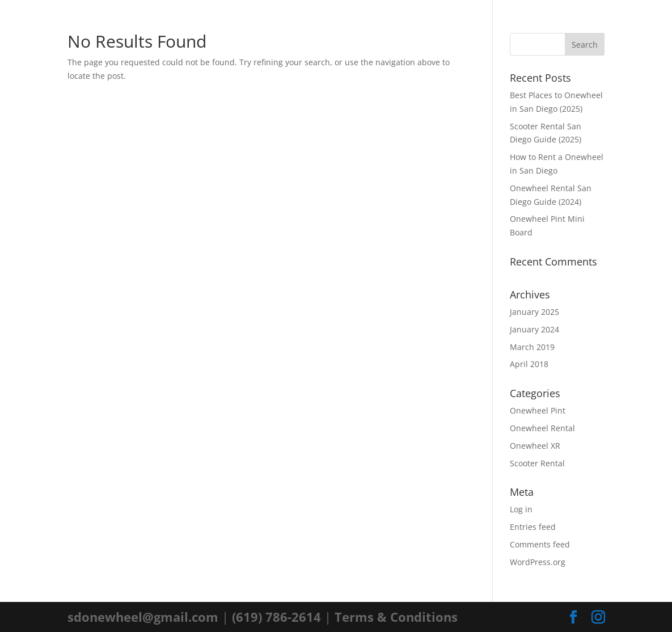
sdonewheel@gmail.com (143, 617)
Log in (521, 509)
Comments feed (540, 544)
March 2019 (532, 347)
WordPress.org (538, 562)
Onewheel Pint (538, 410)
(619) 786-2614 (276, 617)
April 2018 (529, 364)
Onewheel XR (535, 446)
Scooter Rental (537, 463)
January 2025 (534, 312)
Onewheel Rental (542, 428)
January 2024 (534, 329)
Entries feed (533, 527)
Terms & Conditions (396, 617)
